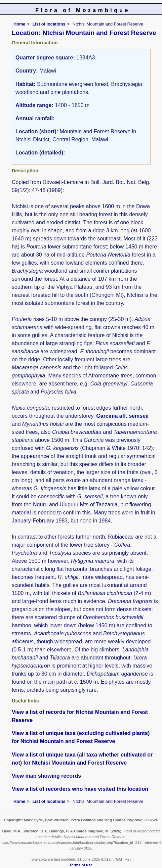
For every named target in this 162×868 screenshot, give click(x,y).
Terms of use (81, 865)
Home (19, 24)
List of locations (49, 24)
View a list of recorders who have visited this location (80, 789)
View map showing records (46, 776)
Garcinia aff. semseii (122, 416)
